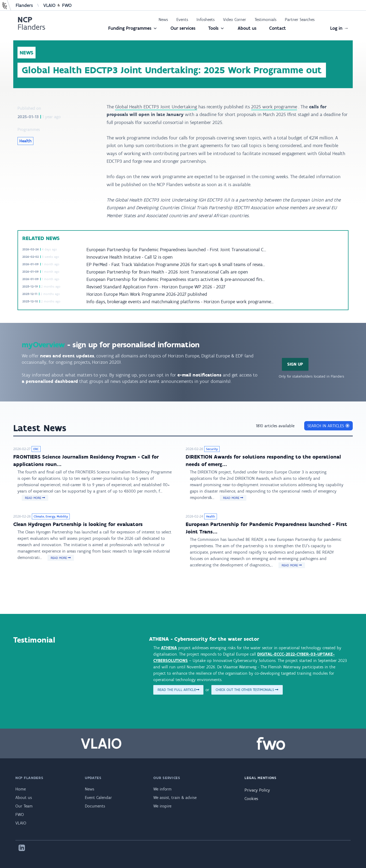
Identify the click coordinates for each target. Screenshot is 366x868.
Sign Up (295, 364)
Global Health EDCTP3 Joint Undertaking (156, 107)
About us (247, 28)
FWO (67, 5)
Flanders (24, 5)
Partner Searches (300, 20)
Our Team (24, 806)
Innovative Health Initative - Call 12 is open (130, 257)
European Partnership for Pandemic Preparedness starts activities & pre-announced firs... (176, 279)
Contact (278, 28)
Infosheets (206, 20)
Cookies (251, 799)
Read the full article (178, 690)
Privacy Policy (257, 790)
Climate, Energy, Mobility (51, 516)
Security (212, 449)
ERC (36, 449)
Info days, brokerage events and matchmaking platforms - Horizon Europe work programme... (180, 302)
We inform (162, 789)
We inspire (162, 806)
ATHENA (169, 648)
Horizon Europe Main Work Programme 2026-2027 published (147, 294)
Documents (95, 806)
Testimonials (265, 20)
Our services (183, 28)
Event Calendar (98, 798)
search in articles (328, 426)
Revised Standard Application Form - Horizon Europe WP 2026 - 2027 (156, 287)
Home (21, 789)
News (163, 20)
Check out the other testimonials (247, 690)
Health (25, 141)
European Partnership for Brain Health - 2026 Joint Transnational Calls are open (167, 272)
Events (182, 20)
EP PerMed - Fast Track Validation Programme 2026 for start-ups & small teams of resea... (176, 264)
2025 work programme (274, 107)
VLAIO (49, 5)
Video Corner (235, 20)
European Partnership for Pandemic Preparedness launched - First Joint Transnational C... (176, 250)
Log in (339, 28)
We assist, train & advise (175, 798)
